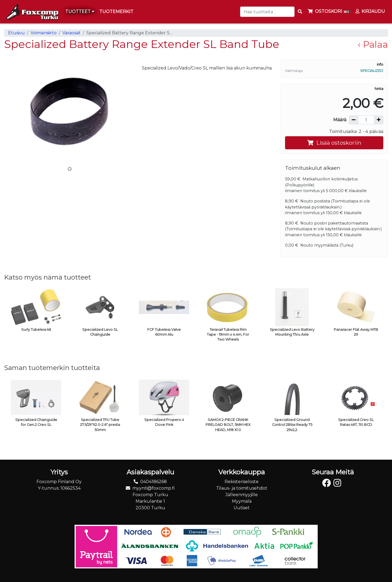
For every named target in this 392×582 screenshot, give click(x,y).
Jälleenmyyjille (242, 495)
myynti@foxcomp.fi (154, 488)
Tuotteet (80, 12)
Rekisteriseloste (242, 482)
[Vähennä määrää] (354, 120)
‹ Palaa (373, 44)
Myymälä (242, 501)
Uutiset (242, 508)
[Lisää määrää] (379, 120)
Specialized (372, 71)
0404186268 (154, 482)
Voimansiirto (44, 33)
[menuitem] (117, 12)
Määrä (340, 120)
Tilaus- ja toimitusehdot (242, 488)
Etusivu (16, 33)
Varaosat (71, 33)
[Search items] (300, 12)
